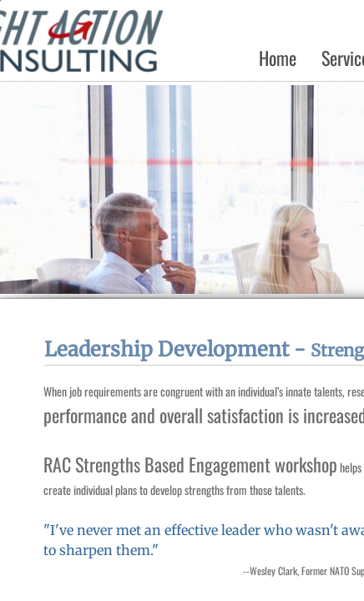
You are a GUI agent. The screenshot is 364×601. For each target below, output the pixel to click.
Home (278, 58)
